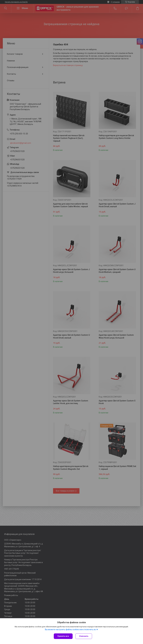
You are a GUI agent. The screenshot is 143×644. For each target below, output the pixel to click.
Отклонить (84, 636)
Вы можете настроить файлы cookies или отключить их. (71, 629)
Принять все (63, 636)
